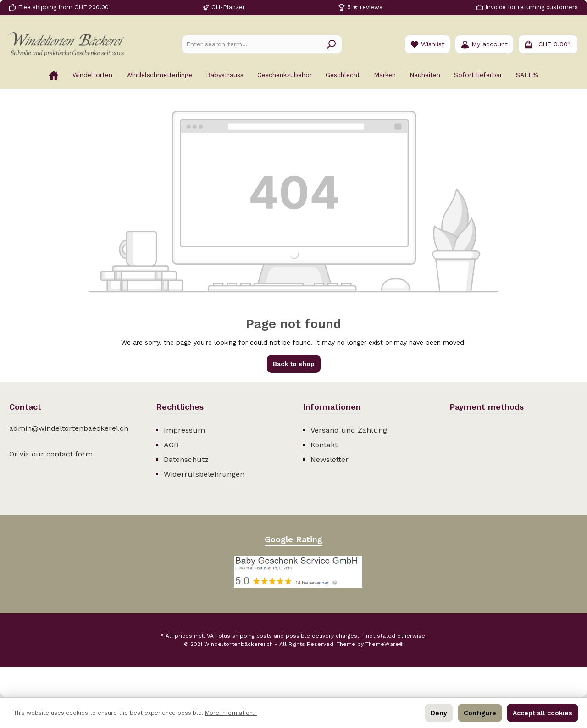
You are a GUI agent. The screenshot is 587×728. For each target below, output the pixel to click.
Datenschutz (186, 459)
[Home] (54, 75)
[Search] (331, 44)
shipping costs (252, 636)
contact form (69, 454)
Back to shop (294, 364)
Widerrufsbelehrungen (204, 474)
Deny (439, 713)
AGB (171, 445)
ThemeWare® (385, 644)
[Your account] (484, 44)
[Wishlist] (427, 44)
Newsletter (329, 459)
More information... (231, 713)
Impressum (184, 430)
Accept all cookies (543, 713)
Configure (480, 713)
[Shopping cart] (548, 44)
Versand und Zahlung (349, 430)
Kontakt (324, 445)
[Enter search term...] (251, 44)
